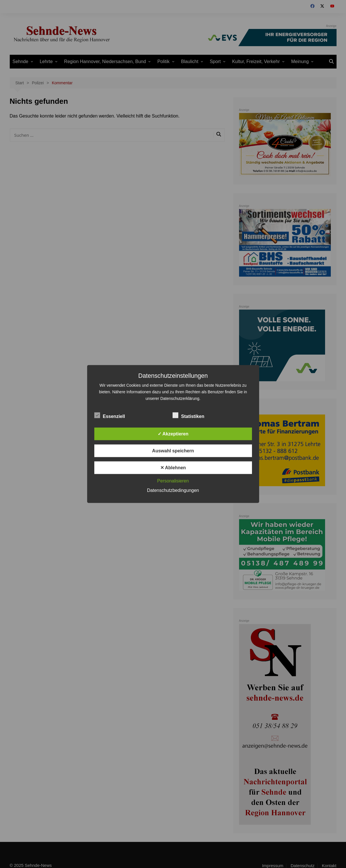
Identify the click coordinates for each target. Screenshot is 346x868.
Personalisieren (173, 481)
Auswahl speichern (173, 451)
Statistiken (188, 415)
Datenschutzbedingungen (173, 490)
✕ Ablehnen (173, 468)
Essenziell (110, 415)
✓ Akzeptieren (173, 434)
